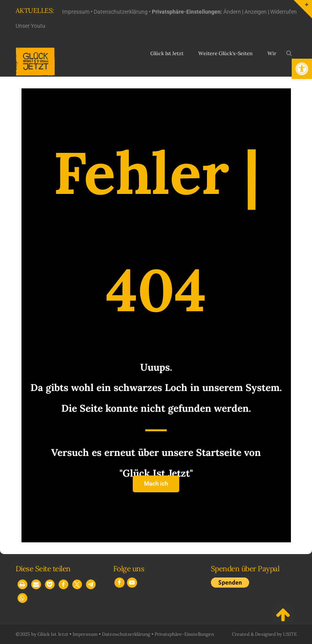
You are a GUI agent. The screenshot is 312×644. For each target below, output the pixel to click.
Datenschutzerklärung (121, 12)
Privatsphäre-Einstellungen (184, 634)
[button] (302, 69)
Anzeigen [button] (256, 12)
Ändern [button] (232, 12)
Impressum (76, 12)
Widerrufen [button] (283, 12)
